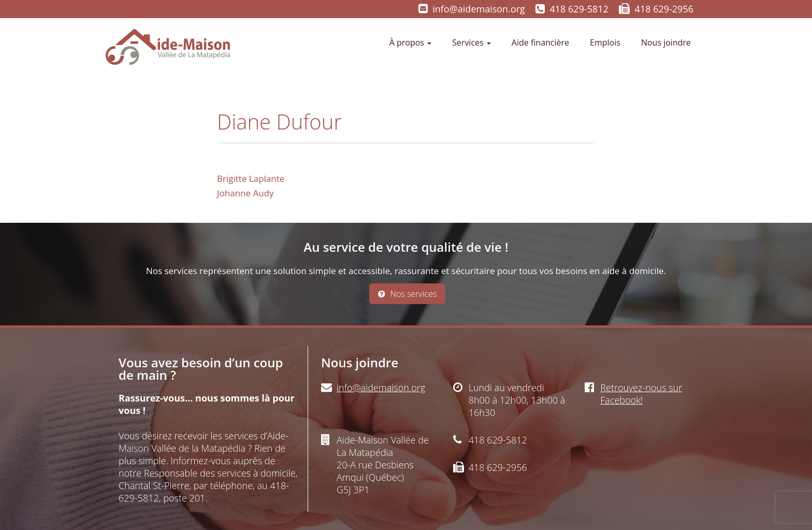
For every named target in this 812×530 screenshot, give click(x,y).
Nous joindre (666, 42)
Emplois (605, 42)
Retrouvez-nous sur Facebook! (641, 394)
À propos (410, 42)
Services (472, 42)
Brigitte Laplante (251, 178)
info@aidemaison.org (479, 9)
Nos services (408, 294)
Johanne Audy (245, 193)
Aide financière (540, 42)
